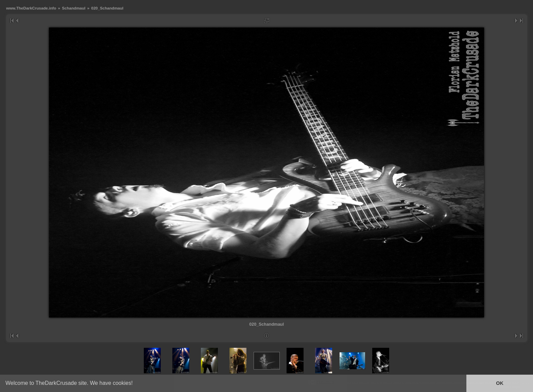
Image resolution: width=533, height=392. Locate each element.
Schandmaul (74, 8)
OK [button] (500, 383)
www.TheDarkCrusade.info (31, 8)
